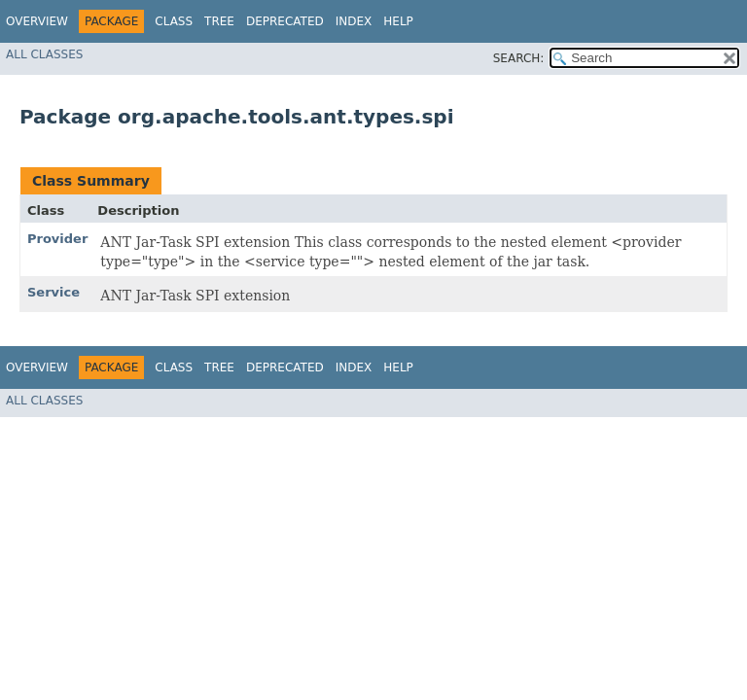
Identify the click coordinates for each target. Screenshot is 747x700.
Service (53, 292)
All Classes (44, 54)
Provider (57, 239)
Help (398, 21)
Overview (37, 21)
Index (354, 21)
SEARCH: (519, 58)
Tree (219, 21)
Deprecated (285, 21)
